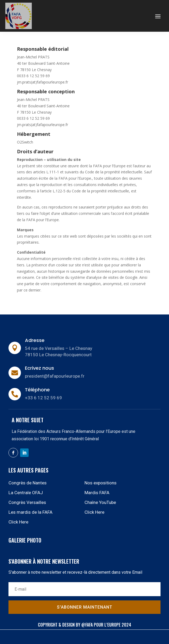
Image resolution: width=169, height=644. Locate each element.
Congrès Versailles (27, 502)
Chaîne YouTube (100, 502)
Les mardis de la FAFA (30, 512)
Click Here (94, 512)
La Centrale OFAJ (26, 493)
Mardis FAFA (97, 493)
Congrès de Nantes (28, 483)
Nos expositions (101, 483)
